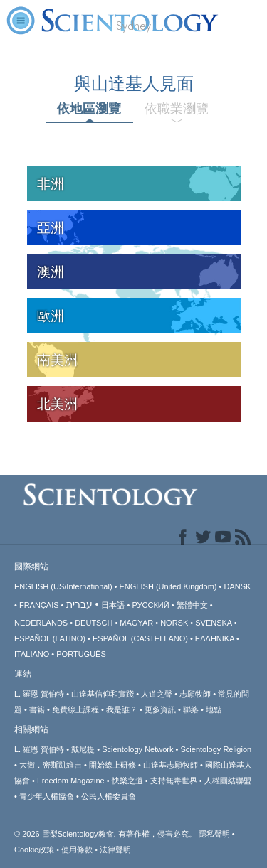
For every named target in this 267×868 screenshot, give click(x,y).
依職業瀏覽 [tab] (177, 109)
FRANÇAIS (39, 605)
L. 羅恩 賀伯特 (39, 694)
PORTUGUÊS (81, 654)
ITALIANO (32, 654)
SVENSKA (213, 623)
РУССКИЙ (150, 605)
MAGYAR (136, 623)
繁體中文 (192, 605)
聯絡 (191, 709)
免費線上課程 (75, 709)
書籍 (37, 709)
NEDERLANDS (41, 623)
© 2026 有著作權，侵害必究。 (106, 834)
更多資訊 (160, 709)
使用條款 (77, 850)
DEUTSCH (94, 623)
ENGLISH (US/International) (63, 586)
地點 (214, 709)
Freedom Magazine (71, 781)
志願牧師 (195, 694)
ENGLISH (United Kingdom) (168, 586)
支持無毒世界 (174, 781)
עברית (79, 604)
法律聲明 (115, 850)
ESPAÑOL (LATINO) (50, 638)
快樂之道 (127, 781)
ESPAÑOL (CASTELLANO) (140, 638)
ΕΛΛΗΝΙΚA (215, 638)
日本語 (113, 605)
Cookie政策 (34, 850)
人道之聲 (157, 694)
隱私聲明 (214, 834)
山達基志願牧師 (171, 765)
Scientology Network (137, 749)
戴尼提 (83, 749)
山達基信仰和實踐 (103, 694)
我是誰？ (122, 709)
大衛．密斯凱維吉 (51, 765)
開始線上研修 (112, 765)
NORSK (174, 623)
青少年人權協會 (47, 796)
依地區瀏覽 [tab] (89, 109)
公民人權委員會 (109, 796)
